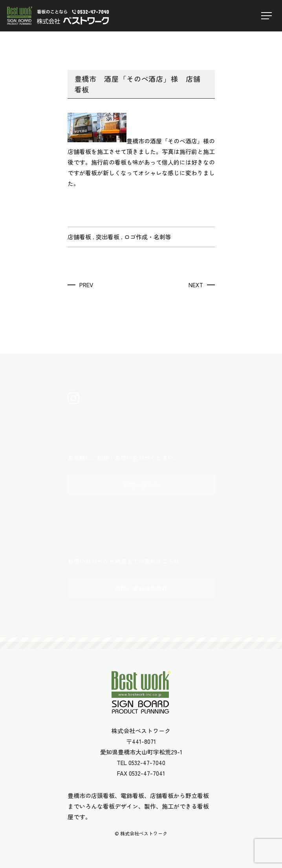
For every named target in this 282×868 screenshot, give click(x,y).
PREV (86, 285)
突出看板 (108, 237)
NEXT (196, 285)
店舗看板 (79, 237)
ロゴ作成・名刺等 (148, 237)
